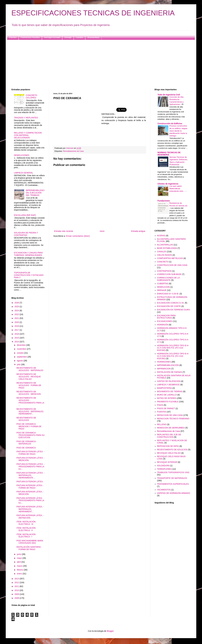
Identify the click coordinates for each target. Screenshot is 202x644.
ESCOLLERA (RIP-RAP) (25, 215)
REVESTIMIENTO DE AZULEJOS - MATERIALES (30, 369)
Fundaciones (164, 201)
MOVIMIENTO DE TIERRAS (170, 391)
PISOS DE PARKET (166, 408)
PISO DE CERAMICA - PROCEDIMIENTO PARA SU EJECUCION (31, 435)
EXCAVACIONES (165, 321)
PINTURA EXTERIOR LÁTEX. (30, 482)
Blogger (110, 631)
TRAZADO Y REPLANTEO (26, 118)
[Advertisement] (97, 64)
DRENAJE (162, 290)
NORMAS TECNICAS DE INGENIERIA (169, 154)
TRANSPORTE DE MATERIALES (172, 478)
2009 (17, 594)
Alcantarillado (93, 37)
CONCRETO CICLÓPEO (31, 96)
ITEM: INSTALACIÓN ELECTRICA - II (26, 529)
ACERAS (161, 236)
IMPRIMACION (164, 369)
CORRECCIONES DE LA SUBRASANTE (168, 279)
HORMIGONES (164, 362)
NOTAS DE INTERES (167, 398)
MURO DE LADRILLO (167, 395)
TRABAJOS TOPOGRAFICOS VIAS (173, 472)
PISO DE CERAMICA (26, 448)
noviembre (22, 349)
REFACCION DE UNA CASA (170, 415)
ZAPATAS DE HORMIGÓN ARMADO (174, 493)
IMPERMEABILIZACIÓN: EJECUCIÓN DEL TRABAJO (35, 193)
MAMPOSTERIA (164, 388)
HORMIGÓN (163, 325)
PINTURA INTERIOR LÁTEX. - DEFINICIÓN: (30, 517)
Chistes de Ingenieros (168, 184)
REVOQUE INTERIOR (167, 462)
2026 (17, 303)
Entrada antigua (138, 231)
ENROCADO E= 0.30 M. (168, 294)
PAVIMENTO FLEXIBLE (168, 402)
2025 (17, 307)
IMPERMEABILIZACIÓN (168, 365)
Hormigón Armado (52, 37)
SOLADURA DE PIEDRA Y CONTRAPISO (26, 234)
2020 (17, 322)
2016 (17, 334)
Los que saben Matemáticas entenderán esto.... (178, 189)
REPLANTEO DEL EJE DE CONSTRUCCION (169, 436)
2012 (17, 582)
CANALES (162, 252)
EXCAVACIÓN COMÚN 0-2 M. (171, 303)
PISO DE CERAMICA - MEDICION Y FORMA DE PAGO (29, 426)
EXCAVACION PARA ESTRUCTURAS (166, 317)
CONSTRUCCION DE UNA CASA (172, 265)
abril (19, 562)
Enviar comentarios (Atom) (78, 236)
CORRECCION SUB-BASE (169, 274)
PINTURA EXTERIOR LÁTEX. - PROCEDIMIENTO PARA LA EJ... (31, 467)
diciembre (22, 345)
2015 (17, 338)
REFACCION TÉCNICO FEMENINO (173, 419)
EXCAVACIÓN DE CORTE (169, 306)
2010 (17, 590)
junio (19, 554)
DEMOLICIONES (22, 155)
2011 (17, 586)
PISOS (160, 405)
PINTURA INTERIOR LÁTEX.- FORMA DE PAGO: (30, 487)
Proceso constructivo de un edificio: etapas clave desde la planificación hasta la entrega (178, 131)
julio (19, 364)
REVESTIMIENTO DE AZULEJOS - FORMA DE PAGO (29, 385)
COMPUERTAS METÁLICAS (170, 258)
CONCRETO (163, 262)
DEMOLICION (163, 287)
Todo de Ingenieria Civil (169, 95)
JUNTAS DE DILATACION (169, 381)
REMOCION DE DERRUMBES (171, 428)
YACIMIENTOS (164, 490)
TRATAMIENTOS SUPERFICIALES (173, 484)
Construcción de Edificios (170, 123)
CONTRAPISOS (164, 271)
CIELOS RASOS (165, 255)
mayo (20, 558)
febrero (20, 570)
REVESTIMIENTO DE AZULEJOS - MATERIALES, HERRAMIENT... (30, 411)
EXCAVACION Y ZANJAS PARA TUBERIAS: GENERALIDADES (28, 254)
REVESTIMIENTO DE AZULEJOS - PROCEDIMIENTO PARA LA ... (30, 401)
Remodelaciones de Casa (73, 151)
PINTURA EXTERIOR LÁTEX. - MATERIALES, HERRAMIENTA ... (31, 475)
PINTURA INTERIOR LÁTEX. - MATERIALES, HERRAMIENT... (30, 509)
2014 (17, 342)
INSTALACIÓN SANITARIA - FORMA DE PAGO (29, 548)
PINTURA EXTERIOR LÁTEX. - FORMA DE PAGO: (31, 453)
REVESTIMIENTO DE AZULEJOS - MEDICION (29, 393)
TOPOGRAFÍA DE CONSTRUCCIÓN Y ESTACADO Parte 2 (29, 275)
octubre (21, 353)
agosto (20, 361)
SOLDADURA (163, 466)
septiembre (22, 357)
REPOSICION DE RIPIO (168, 446)
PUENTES (162, 412)
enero (20, 574)
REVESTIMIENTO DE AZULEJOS (26, 419)
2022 (17, 314)
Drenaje (68, 37)
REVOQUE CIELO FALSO (169, 453)
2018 (17, 326)
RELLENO (162, 424)
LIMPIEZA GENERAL (24, 173)
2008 (17, 598)
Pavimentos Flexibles (30, 37)
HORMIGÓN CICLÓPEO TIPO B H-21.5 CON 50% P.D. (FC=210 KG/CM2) (173, 348)
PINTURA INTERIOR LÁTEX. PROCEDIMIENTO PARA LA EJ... (30, 501)
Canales (79, 37)
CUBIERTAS (163, 284)
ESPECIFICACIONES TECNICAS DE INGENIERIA (93, 13)
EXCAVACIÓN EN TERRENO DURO (174, 310)
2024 (17, 311)
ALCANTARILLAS (165, 245)
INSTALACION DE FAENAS (170, 372)
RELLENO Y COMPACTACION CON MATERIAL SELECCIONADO (28, 135)
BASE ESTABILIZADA (167, 248)
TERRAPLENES (164, 469)
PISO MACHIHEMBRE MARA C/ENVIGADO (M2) (30, 542)
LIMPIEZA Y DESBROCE (168, 385)
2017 (17, 330)
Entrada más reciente (64, 231)
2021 (17, 318)
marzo (20, 566)
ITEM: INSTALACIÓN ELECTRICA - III (26, 523)
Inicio (102, 231)
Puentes (13, 37)
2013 (17, 579)
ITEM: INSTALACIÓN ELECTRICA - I (26, 536)
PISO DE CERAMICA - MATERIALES (27, 443)
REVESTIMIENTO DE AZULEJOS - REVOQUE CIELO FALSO (29, 377)
